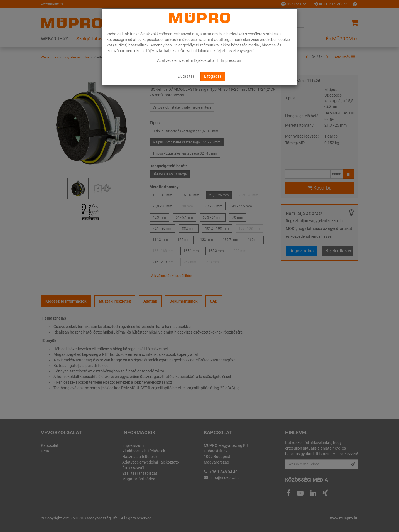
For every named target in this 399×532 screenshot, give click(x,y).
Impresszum (232, 60)
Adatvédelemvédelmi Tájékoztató (185, 60)
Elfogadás (213, 76)
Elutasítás (186, 76)
